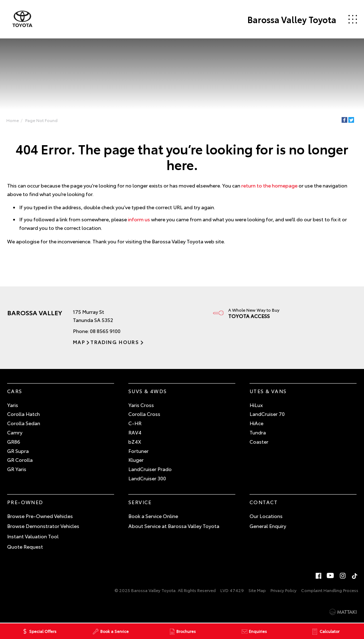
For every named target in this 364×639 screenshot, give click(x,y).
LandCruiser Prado (150, 469)
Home (13, 120)
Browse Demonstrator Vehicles (43, 526)
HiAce (256, 423)
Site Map (257, 590)
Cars (15, 391)
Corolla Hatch (23, 414)
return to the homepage (269, 185)
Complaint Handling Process (330, 590)
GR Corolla (20, 460)
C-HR (135, 423)
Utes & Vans (268, 391)
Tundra (258, 432)
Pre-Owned (25, 502)
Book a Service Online (153, 516)
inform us (139, 219)
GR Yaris (17, 469)
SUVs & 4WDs (148, 391)
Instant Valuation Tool (33, 536)
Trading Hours (115, 342)
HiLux (256, 405)
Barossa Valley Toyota (292, 19)
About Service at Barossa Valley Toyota (174, 526)
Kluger (136, 460)
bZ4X (135, 442)
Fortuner (138, 451)
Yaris (13, 405)
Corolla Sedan (24, 423)
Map (79, 342)
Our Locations (266, 516)
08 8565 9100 (105, 331)
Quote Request (25, 546)
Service (140, 502)
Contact (264, 502)
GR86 (14, 442)
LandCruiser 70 (267, 414)
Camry (15, 432)
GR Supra (18, 451)
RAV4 (135, 432)
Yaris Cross (141, 405)
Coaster (259, 442)
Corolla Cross (144, 414)
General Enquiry (268, 526)
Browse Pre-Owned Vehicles (40, 516)
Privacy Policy (283, 590)
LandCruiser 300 (147, 478)
